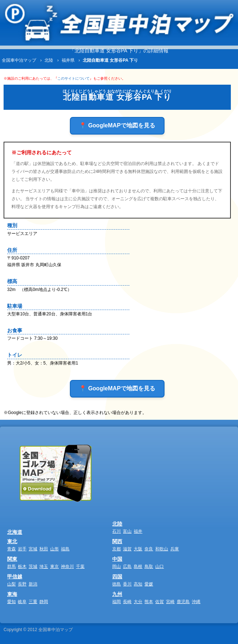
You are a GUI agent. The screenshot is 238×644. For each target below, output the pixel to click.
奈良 (149, 549)
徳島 (116, 584)
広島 (127, 567)
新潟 (33, 584)
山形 (54, 549)
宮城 (33, 549)
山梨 (11, 584)
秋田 (44, 549)
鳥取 (149, 567)
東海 (12, 594)
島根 (138, 567)
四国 (117, 577)
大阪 (138, 549)
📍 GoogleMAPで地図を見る (117, 125)
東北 (12, 541)
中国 (117, 559)
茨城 (33, 567)
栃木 (22, 567)
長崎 (127, 602)
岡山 (116, 567)
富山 (127, 531)
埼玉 (44, 567)
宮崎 (170, 602)
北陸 (117, 524)
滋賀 (127, 549)
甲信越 (15, 577)
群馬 (11, 567)
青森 (11, 549)
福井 (138, 531)
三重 (33, 602)
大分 (138, 602)
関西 (117, 541)
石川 (116, 531)
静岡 (44, 602)
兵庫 (175, 549)
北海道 (15, 532)
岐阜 (22, 602)
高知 (138, 584)
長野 (22, 584)
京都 (116, 549)
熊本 (149, 602)
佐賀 (160, 602)
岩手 (22, 549)
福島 (65, 549)
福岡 (116, 602)
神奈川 (67, 567)
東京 (54, 567)
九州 (117, 594)
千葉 (80, 567)
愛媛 (149, 584)
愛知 (11, 602)
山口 (160, 567)
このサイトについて (73, 78)
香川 (127, 584)
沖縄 (196, 602)
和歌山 (162, 549)
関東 (12, 559)
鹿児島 (183, 602)
